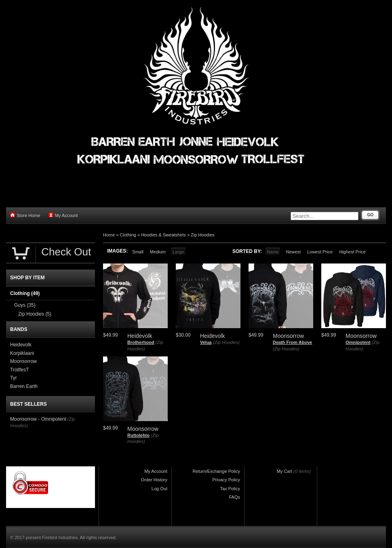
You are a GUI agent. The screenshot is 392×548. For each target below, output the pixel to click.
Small (138, 252)
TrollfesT (19, 370)
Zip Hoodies (203, 235)
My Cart (285, 471)
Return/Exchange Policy (216, 471)
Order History (154, 480)
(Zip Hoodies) (226, 342)
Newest (293, 252)
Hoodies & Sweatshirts (163, 235)
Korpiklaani (22, 353)
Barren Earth (24, 386)
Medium (158, 252)
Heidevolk (21, 345)
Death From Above (292, 342)
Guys (25, 305)
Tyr (14, 378)
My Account (63, 215)
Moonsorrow (23, 361)
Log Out (159, 489)
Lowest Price (320, 252)
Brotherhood (141, 342)
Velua (206, 342)
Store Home (25, 215)
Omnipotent (358, 342)
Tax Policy (230, 489)
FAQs (234, 497)
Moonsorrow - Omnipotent (38, 419)
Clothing (128, 235)
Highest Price (352, 252)
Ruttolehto (138, 435)
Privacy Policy (226, 480)
